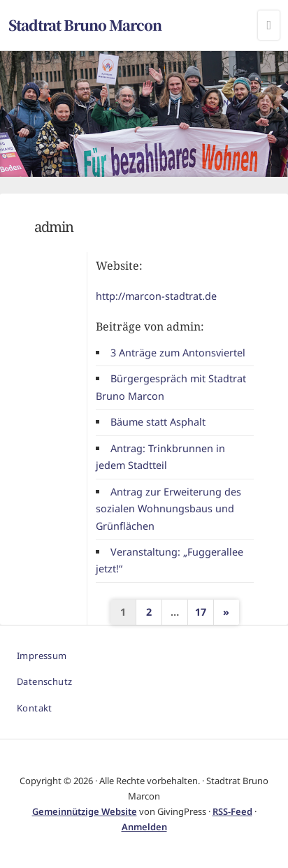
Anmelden (144, 827)
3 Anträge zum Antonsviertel (178, 353)
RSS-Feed (232, 811)
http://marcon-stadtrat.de (156, 296)
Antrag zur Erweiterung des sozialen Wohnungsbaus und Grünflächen (168, 509)
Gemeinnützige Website (85, 811)
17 (201, 612)
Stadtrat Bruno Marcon (85, 25)
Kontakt (35, 708)
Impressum (42, 656)
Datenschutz (44, 681)
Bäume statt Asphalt (158, 422)
